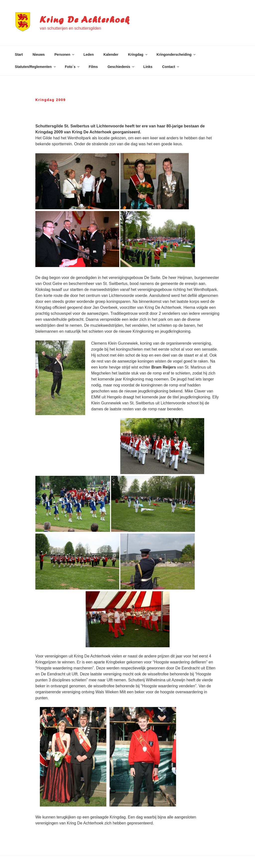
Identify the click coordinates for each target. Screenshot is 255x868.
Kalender (111, 54)
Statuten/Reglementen (36, 67)
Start (19, 54)
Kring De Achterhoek (85, 20)
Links (148, 67)
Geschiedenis (121, 67)
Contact (171, 67)
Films (93, 67)
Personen (65, 54)
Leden (89, 54)
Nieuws (39, 54)
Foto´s (73, 67)
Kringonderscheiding (177, 54)
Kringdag (138, 54)
